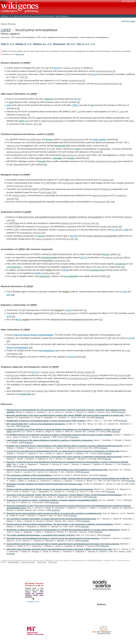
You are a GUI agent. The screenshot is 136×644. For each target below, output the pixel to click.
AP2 (8, 295)
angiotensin (121, 264)
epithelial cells (67, 223)
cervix (36, 124)
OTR (9, 316)
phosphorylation (48, 273)
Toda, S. (5, 44)
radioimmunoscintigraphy (52, 121)
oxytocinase (105, 149)
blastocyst (107, 189)
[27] (33, 394)
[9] (88, 158)
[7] (107, 146)
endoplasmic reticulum (31, 233)
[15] (68, 261)
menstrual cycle (21, 186)
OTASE (17, 226)
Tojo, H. (81, 44)
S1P (76, 99)
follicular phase (19, 195)
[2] (79, 99)
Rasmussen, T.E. (62, 44)
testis (132, 121)
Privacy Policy (42, 562)
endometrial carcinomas (107, 161)
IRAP (122, 236)
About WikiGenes (14, 562)
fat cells (70, 239)
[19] (13, 295)
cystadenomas (75, 81)
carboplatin (57, 158)
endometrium (68, 183)
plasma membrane (100, 195)
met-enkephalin (71, 276)
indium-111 (24, 121)
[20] (13, 316)
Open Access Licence (28, 562)
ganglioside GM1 (63, 146)
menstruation (46, 192)
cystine (78, 149)
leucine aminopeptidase (17, 347)
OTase (67, 180)
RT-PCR (27, 391)
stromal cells (89, 223)
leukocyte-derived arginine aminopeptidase (34, 335)
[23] (8, 341)
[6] (117, 139)
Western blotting (84, 372)
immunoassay (112, 385)
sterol (11, 102)
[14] (76, 239)
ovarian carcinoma (72, 68)
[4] (28, 115)
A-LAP (115, 230)
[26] (8, 388)
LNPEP (6, 30)
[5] (40, 124)
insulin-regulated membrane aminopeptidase (82, 217)
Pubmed (121, 412)
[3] (18, 108)
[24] (84, 357)
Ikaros (18, 319)
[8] (101, 152)
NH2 (92, 105)
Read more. (20, 54)
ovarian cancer (48, 372)
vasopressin (44, 276)
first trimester (120, 375)
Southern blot (42, 391)
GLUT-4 (35, 372)
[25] (128, 375)
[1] (91, 68)
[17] (58, 273)
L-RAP (126, 230)
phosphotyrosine (97, 270)
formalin (42, 161)
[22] (119, 335)
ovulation (105, 180)
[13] (43, 233)
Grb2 (9, 105)
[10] (45, 165)
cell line (81, 155)
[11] (112, 180)
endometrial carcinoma (73, 139)
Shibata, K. (21, 44)
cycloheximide (24, 394)
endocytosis (60, 261)
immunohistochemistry (78, 378)
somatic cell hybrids (109, 226)
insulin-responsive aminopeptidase (102, 236)
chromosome (99, 202)
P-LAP (46, 68)
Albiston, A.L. (40, 44)
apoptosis (22, 115)
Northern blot (13, 375)
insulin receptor (99, 139)
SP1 (125, 292)
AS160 (66, 270)
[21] (101, 319)
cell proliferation (34, 139)
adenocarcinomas (104, 71)
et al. (12, 44)
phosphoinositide (49, 258)
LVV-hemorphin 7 (14, 267)
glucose (49, 139)
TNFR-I (75, 105)
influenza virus (13, 146)
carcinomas (22, 74)
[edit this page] (128, 21)
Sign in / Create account (128, 1)
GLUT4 (57, 68)
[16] (123, 267)
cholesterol (49, 99)
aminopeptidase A (47, 351)
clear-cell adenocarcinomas (106, 84)
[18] (108, 276)
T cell (78, 112)
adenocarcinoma (14, 152)
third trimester (92, 375)
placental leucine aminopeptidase (34, 217)
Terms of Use (53, 562)
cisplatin (71, 158)
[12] (113, 202)
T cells (121, 112)
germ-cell (108, 121)
